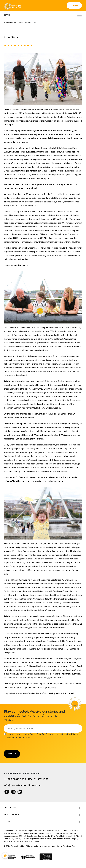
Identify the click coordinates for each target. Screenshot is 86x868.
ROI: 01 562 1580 (38, 779)
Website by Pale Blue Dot (64, 846)
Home (6, 22)
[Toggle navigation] (79, 15)
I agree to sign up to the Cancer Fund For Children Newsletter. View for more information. (42, 736)
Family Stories (17, 22)
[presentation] (24, 744)
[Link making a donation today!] (61, 693)
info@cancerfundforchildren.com (23, 785)
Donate (74, 5)
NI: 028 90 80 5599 (15, 779)
